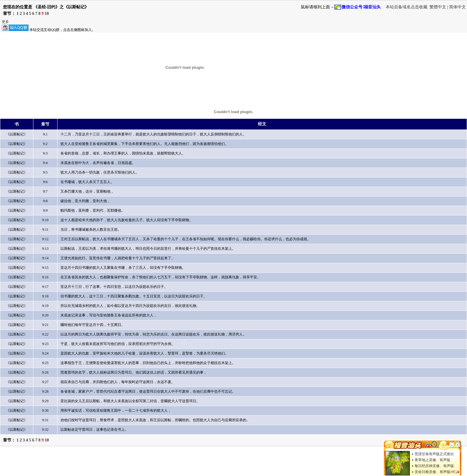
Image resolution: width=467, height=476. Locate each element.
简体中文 (457, 7)
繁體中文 (438, 7)
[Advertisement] (108, 463)
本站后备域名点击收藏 (407, 7)
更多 (5, 22)
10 (47, 14)
